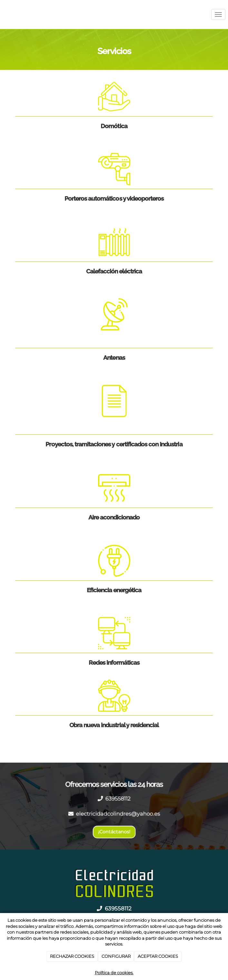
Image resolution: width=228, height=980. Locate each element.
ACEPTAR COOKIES (158, 956)
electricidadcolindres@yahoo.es (118, 814)
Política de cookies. (114, 973)
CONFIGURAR (116, 956)
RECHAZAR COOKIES (72, 956)
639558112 (118, 799)
